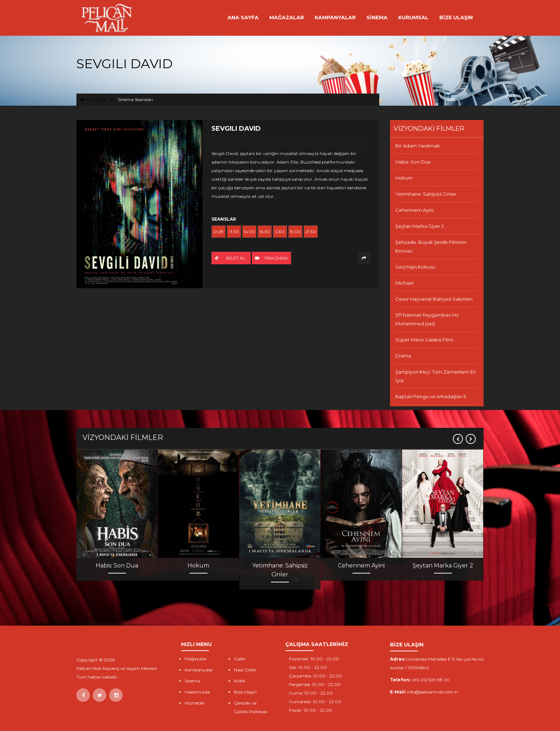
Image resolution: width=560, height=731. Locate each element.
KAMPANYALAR (335, 17)
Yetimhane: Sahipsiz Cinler (426, 194)
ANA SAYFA (243, 17)
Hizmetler (195, 703)
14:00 (249, 232)
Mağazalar (196, 659)
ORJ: (280, 232)
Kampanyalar (199, 670)
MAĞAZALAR (287, 17)
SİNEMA (377, 17)
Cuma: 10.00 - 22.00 (311, 693)
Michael (404, 283)
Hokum (404, 178)
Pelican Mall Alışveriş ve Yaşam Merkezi (117, 668)
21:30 (311, 232)
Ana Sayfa (93, 99)
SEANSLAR (224, 219)
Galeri (240, 659)
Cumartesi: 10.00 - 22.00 (315, 702)
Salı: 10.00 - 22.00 (308, 667)
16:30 (265, 232)
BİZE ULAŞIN (456, 17)
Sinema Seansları (135, 99)
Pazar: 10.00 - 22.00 (311, 710)
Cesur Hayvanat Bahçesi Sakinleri (434, 299)
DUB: (219, 232)
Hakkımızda (197, 692)
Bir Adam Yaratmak (418, 146)
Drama (403, 356)
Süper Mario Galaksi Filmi (424, 340)
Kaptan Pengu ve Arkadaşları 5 (431, 396)
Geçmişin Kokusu (415, 267)
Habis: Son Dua (413, 162)
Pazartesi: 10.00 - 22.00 (314, 659)
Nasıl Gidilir (245, 670)
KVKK (240, 681)
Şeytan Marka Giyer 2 (420, 226)
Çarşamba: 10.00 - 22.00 (315, 676)
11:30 (234, 232)
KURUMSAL (413, 17)
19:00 (295, 232)
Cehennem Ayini (414, 210)
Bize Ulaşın (245, 692)
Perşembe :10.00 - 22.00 (315, 684)
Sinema (192, 681)
